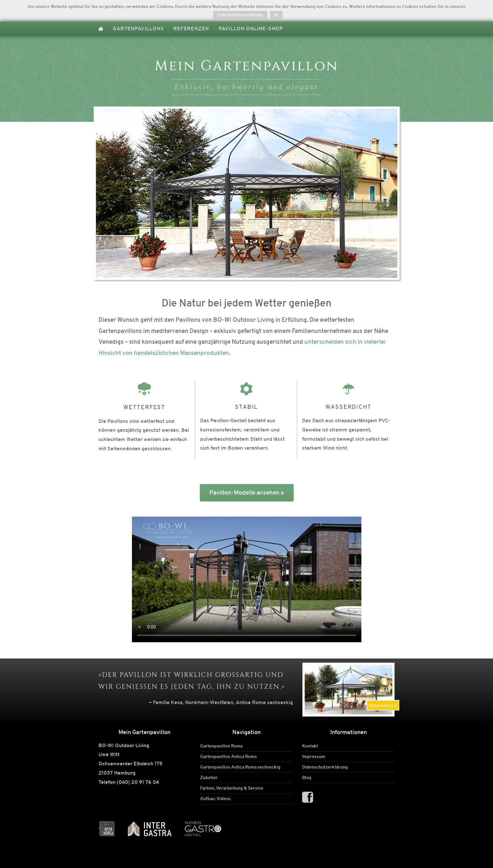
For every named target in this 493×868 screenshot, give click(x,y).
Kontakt (310, 746)
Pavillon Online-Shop (251, 29)
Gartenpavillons (138, 29)
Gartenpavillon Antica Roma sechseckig (240, 767)
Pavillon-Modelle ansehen (244, 493)
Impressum (314, 757)
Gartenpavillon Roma (221, 746)
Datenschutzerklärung (325, 767)
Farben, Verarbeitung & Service (232, 788)
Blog (307, 778)
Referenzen (191, 29)
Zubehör (209, 778)
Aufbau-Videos (215, 799)
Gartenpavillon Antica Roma (228, 757)
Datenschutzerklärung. (240, 15)
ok (276, 15)
